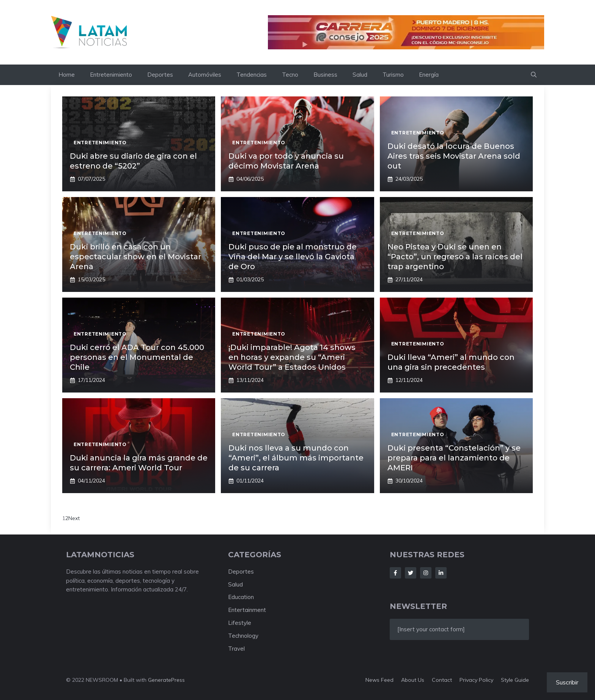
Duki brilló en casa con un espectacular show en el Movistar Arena (135, 257)
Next (74, 518)
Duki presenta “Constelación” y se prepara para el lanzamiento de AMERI (454, 458)
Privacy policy (476, 680)
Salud (360, 75)
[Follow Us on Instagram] (426, 573)
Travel (236, 649)
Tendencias (252, 75)
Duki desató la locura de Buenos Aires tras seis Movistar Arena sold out (454, 156)
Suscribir (567, 682)
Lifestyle (240, 623)
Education (241, 597)
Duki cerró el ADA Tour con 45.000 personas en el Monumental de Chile (137, 357)
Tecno (290, 75)
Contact (442, 680)
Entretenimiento (111, 75)
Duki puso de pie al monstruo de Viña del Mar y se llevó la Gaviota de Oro (293, 257)
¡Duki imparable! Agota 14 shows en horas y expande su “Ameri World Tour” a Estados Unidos (292, 357)
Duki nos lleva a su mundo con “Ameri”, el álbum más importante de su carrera (296, 458)
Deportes (160, 75)
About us (413, 680)
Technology (243, 636)
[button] (534, 75)
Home (67, 75)
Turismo (393, 75)
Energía (429, 75)
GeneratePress (166, 680)
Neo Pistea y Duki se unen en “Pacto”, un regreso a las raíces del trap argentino (455, 257)
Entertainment (247, 610)
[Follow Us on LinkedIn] (441, 573)
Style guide (515, 680)
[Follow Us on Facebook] (395, 573)
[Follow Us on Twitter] (411, 573)
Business (325, 75)
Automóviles (205, 75)
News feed (379, 680)
